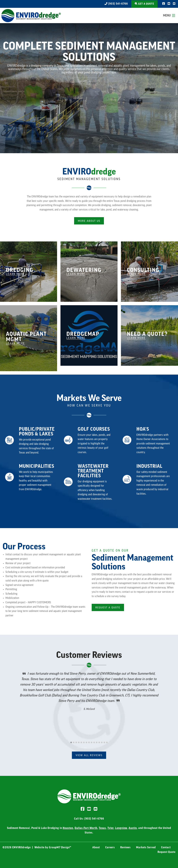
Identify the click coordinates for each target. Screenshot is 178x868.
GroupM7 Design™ (60, 847)
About (96, 847)
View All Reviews (89, 755)
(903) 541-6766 (116, 4)
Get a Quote (144, 4)
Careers (110, 847)
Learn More (15, 274)
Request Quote (167, 852)
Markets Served (146, 847)
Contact (166, 847)
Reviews (125, 847)
